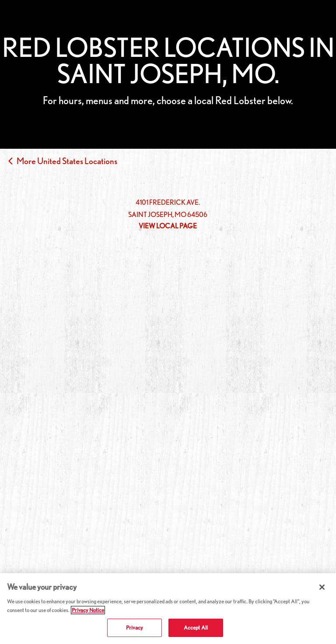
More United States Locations (67, 161)
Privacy (135, 628)
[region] (168, 609)
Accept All (196, 628)
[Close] (322, 587)
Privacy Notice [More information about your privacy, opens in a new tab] (88, 610)
